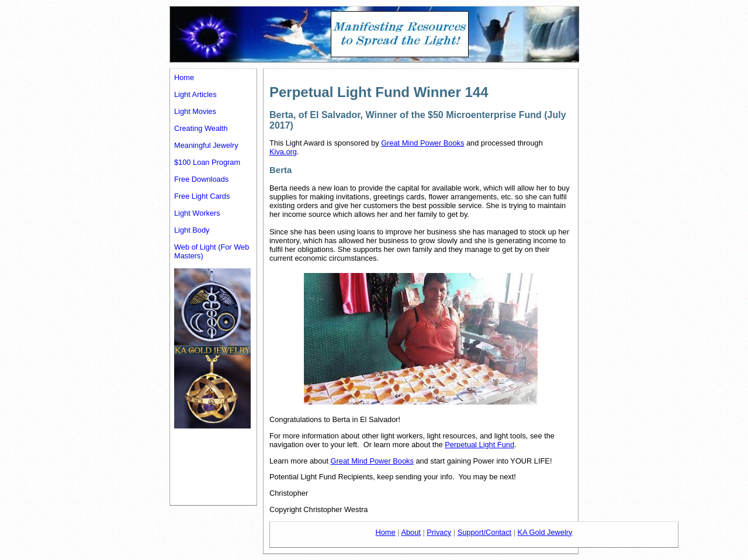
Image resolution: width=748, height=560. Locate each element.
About (411, 532)
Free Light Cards (202, 196)
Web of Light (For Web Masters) (212, 251)
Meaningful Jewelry (206, 145)
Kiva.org (283, 152)
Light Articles (195, 94)
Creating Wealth (201, 128)
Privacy (439, 532)
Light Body (192, 230)
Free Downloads (201, 179)
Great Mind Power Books (423, 143)
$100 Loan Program (207, 162)
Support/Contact (484, 532)
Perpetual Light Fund (479, 445)
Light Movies (195, 111)
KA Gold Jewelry (545, 532)
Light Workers (197, 213)
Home (184, 77)
